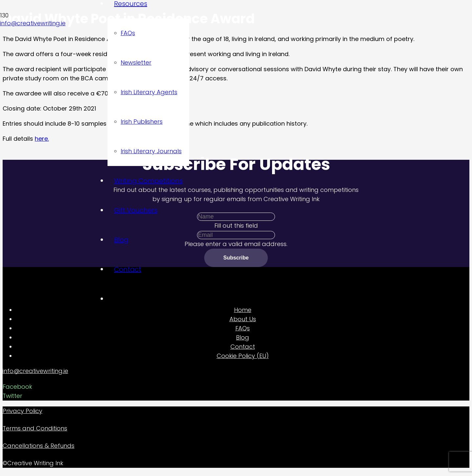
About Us (243, 319)
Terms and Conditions (35, 428)
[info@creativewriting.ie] (236, 371)
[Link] (47, 61)
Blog (243, 337)
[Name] (236, 217)
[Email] (236, 235)
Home (243, 310)
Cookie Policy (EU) (243, 356)
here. (42, 139)
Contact (243, 347)
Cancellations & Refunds (39, 446)
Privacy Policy (22, 411)
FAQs (243, 328)
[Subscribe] (236, 258)
